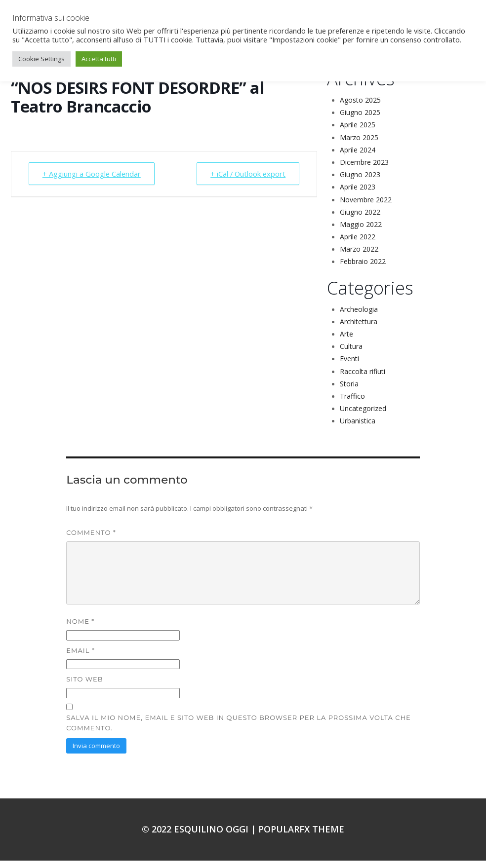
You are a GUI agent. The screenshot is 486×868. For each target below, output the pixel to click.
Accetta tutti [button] (99, 59)
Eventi (349, 366)
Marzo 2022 (359, 256)
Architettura (359, 329)
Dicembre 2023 (364, 170)
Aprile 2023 (358, 194)
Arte (346, 341)
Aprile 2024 (358, 157)
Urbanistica (358, 428)
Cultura (351, 354)
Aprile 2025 (358, 132)
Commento (91, 540)
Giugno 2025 (360, 120)
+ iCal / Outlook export (247, 181)
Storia (349, 391)
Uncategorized (363, 416)
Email (80, 658)
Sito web (84, 686)
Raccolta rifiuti (363, 379)
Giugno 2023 (360, 182)
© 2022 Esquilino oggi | (200, 836)
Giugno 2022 (360, 219)
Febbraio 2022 (363, 269)
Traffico (352, 403)
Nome (80, 629)
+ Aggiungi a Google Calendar (93, 181)
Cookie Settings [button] (41, 59)
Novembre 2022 (366, 207)
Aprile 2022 (358, 244)
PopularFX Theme (301, 836)
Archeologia (359, 317)
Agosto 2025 (360, 107)
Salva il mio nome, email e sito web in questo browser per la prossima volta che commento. (239, 730)
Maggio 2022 (361, 232)
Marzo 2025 (359, 145)
